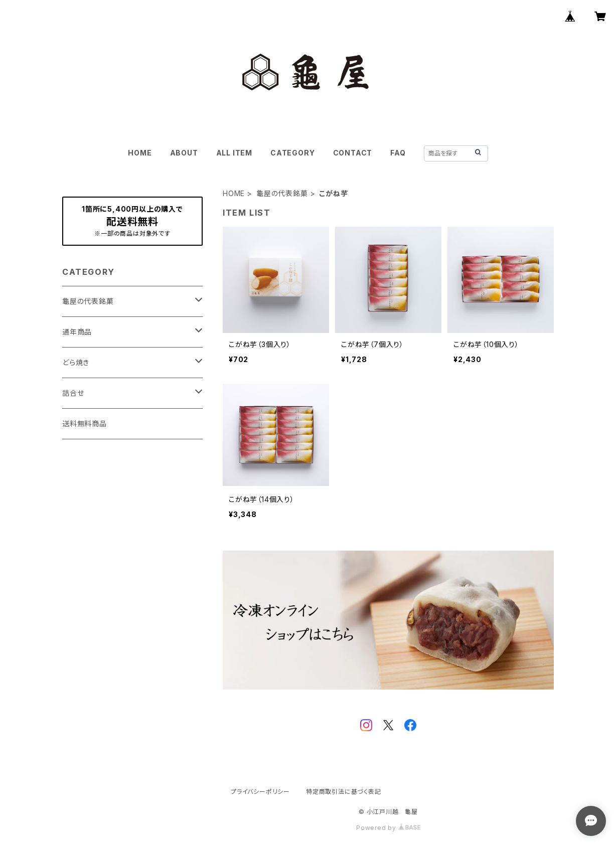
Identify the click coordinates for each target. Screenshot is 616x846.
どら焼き (76, 362)
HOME (140, 153)
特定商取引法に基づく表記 (344, 792)
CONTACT (353, 153)
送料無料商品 (85, 424)
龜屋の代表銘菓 (282, 193)
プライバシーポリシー (260, 792)
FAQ (398, 153)
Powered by (388, 828)
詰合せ (73, 393)
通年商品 (77, 332)
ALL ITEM (234, 153)
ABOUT (184, 153)
